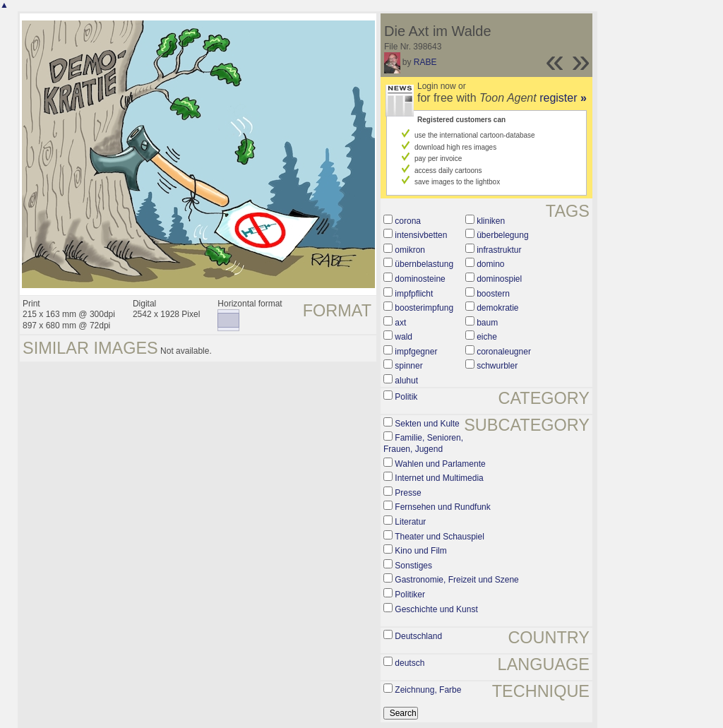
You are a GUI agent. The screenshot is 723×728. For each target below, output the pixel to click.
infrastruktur (499, 250)
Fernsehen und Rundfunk (442, 507)
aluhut (406, 381)
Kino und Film (420, 551)
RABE (425, 62)
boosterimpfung (424, 308)
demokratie (497, 308)
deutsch (410, 663)
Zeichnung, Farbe (428, 690)
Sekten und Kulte (427, 424)
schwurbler (497, 366)
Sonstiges (413, 566)
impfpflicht (414, 294)
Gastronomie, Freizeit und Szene (456, 580)
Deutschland (418, 636)
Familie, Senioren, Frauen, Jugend (423, 443)
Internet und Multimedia (439, 478)
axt (400, 323)
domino (490, 264)
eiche (487, 337)
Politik (406, 397)
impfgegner (416, 352)
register (563, 98)
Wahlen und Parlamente (440, 464)
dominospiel (499, 279)
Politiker (410, 595)
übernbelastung (424, 264)
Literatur (410, 522)
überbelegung (502, 235)
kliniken (491, 221)
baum (487, 323)
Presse (408, 493)
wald (404, 337)
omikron (410, 250)
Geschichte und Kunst (436, 609)
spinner (408, 366)
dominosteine (420, 279)
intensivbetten (421, 235)
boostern (493, 294)
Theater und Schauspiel (440, 537)
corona (408, 221)
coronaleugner (504, 352)
